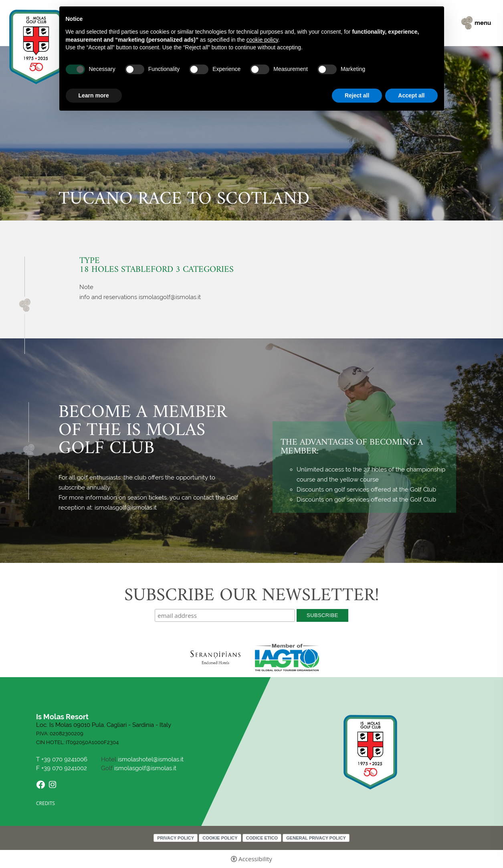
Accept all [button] (411, 95)
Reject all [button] (357, 95)
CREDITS (45, 803)
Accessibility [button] (255, 859)
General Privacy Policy (316, 838)
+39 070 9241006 (65, 760)
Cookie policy (220, 838)
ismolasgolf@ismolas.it (145, 768)
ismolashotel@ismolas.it (151, 759)
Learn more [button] (94, 95)
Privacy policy (176, 838)
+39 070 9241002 (64, 768)
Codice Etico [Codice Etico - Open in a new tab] (262, 838)
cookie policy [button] (262, 40)
